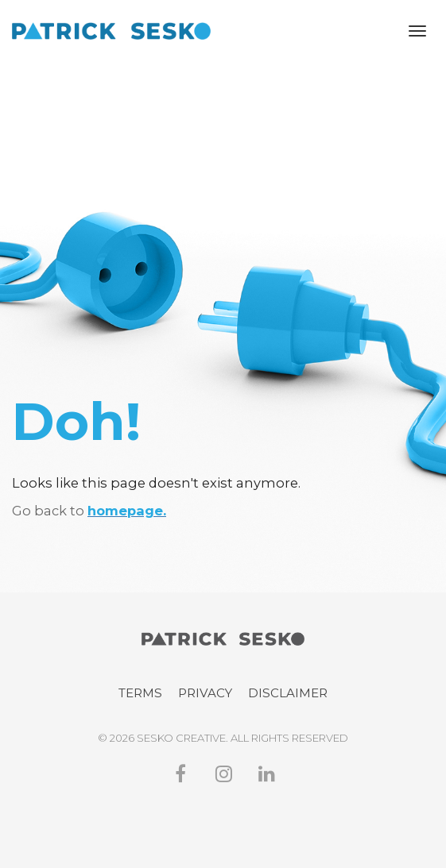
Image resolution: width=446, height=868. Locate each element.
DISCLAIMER (288, 693)
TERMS (140, 693)
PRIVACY (205, 693)
